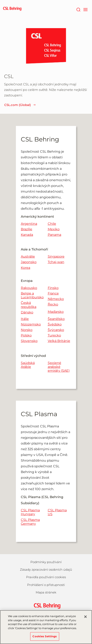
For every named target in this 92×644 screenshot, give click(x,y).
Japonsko (29, 262)
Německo (56, 299)
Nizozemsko (31, 324)
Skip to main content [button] (0, 0)
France (53, 293)
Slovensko (29, 341)
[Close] (85, 619)
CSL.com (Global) (20, 105)
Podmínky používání (46, 562)
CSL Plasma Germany (30, 522)
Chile (52, 224)
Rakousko (29, 288)
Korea (25, 268)
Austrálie (28, 256)
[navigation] (85, 9)
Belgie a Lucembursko (32, 295)
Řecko (53, 304)
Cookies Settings (45, 639)
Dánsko (27, 312)
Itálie (25, 319)
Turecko (54, 335)
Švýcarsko (56, 330)
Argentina (29, 224)
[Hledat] (78, 9)
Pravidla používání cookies (46, 577)
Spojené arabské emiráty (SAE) (59, 367)
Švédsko (55, 324)
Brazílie (27, 229)
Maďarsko (56, 312)
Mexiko (54, 229)
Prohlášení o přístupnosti (46, 585)
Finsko (53, 288)
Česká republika (29, 305)
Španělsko (56, 319)
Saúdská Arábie (28, 365)
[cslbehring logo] (12, 9)
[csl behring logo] (46, 606)
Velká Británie (59, 341)
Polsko (26, 335)
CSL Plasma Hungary (30, 512)
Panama (54, 235)
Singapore (56, 256)
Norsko (27, 330)
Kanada (27, 235)
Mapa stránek (46, 592)
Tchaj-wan (56, 262)
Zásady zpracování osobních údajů (46, 570)
